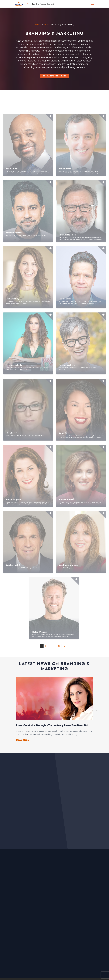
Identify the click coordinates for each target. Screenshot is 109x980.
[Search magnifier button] (28, 4)
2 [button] (52, 747)
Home (38, 24)
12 (59, 646)
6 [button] (59, 747)
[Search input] (60, 4)
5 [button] (57, 747)
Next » (65, 646)
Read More (24, 740)
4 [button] (55, 747)
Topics (47, 24)
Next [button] (96, 711)
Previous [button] (13, 711)
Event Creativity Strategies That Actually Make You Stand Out (52, 725)
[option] (55, 709)
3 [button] (54, 747)
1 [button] (51, 747)
